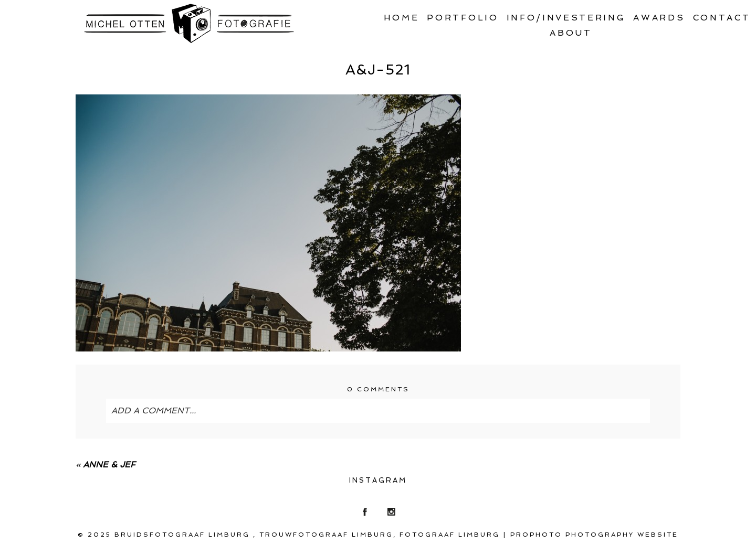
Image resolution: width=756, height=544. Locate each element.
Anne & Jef (109, 465)
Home (402, 18)
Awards (659, 18)
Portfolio (463, 18)
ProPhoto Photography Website (594, 535)
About (571, 33)
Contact (722, 18)
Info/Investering (566, 18)
